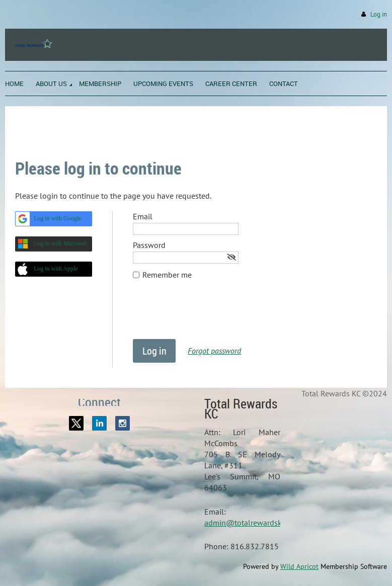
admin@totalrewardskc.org (251, 523)
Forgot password (214, 351)
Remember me (167, 275)
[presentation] (209, 314)
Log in (379, 14)
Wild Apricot (299, 566)
